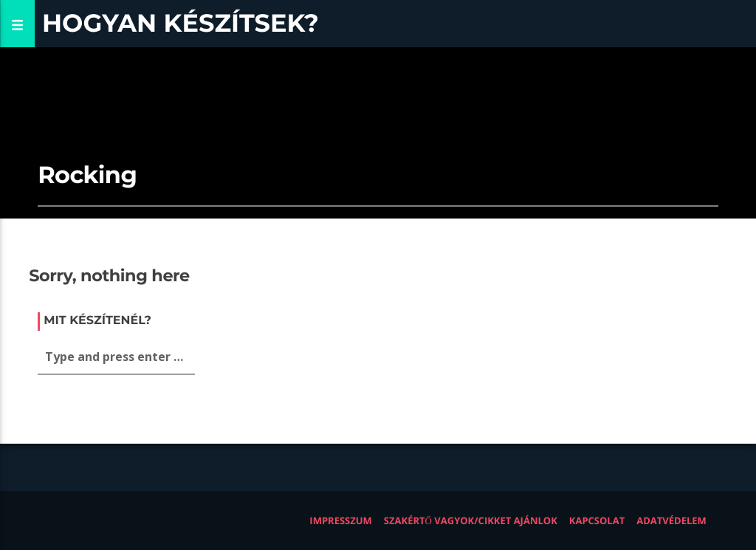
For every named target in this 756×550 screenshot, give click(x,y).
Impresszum (341, 520)
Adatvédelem (671, 520)
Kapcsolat (597, 520)
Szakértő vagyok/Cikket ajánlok (471, 520)
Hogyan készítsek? (181, 23)
